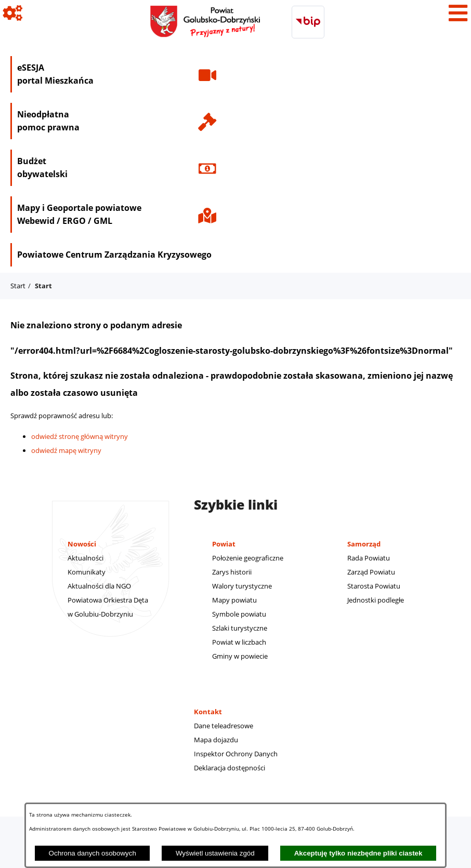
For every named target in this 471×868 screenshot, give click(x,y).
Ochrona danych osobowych (93, 853)
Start (18, 286)
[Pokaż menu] (458, 13)
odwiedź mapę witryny (66, 450)
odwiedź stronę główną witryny (80, 436)
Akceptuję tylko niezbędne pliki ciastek (358, 853)
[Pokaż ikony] (13, 13)
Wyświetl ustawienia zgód (215, 853)
